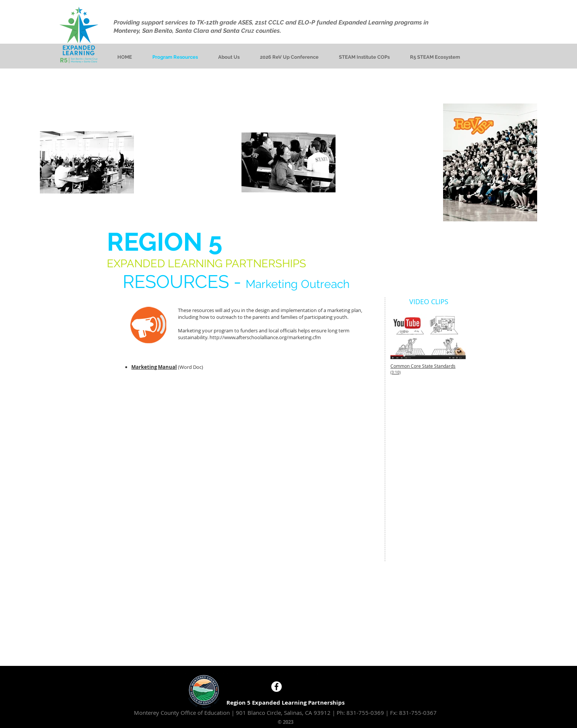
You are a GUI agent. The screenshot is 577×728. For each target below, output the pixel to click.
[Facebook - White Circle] (276, 687)
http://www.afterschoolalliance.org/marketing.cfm (265, 337)
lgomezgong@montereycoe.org (398, 673)
